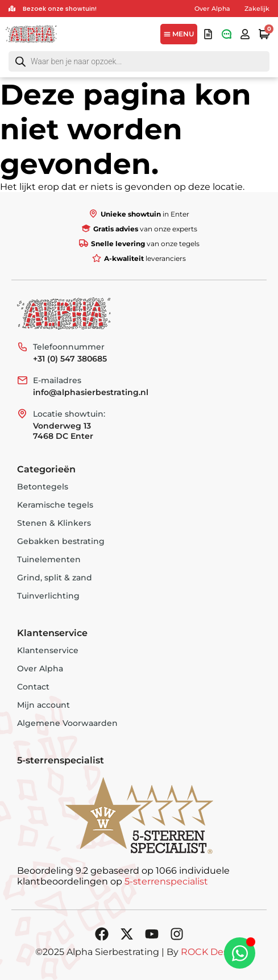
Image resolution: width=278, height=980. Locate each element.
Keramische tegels (55, 505)
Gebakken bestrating (61, 541)
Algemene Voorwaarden (67, 723)
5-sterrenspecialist (166, 881)
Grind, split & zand (55, 578)
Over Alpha (212, 9)
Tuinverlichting (48, 596)
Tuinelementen (49, 559)
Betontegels (43, 487)
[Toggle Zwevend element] (240, 953)
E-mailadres (57, 380)
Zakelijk (257, 9)
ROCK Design (212, 952)
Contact (33, 687)
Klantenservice (48, 650)
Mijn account (43, 705)
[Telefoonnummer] (22, 347)
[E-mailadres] (22, 380)
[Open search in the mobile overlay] (139, 61)
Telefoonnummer (69, 347)
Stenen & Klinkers (54, 523)
